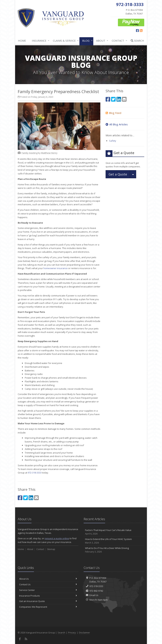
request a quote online (57, 538)
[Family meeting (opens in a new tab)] (30, 153)
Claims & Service (65, 41)
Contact (119, 41)
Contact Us (48, 584)
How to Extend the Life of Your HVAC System (114, 541)
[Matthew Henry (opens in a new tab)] (49, 153)
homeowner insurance (56, 268)
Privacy (72, 633)
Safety (113, 141)
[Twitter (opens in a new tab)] (25, 498)
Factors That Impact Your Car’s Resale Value (114, 532)
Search (137, 41)
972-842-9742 (96, 591)
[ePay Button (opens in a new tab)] (131, 22)
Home (22, 41)
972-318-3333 (35, 473)
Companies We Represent (48, 607)
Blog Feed (113, 113)
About (101, 41)
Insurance (40, 41)
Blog (87, 41)
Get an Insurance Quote (48, 601)
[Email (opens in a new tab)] (36, 498)
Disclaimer (84, 633)
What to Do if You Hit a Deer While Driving (114, 550)
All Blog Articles (117, 124)
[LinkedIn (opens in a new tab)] (31, 498)
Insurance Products (48, 596)
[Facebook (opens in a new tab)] (137, 31)
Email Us (94, 595)
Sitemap (51, 549)
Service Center (48, 590)
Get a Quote (118, 174)
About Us (48, 579)
